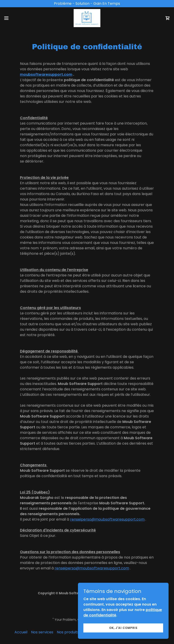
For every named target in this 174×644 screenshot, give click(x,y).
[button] (15, 18)
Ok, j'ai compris (123, 628)
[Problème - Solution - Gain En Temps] (87, 4)
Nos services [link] (42, 632)
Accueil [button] (21, 632)
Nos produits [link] (68, 632)
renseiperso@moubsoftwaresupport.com (107, 519)
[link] (87, 18)
